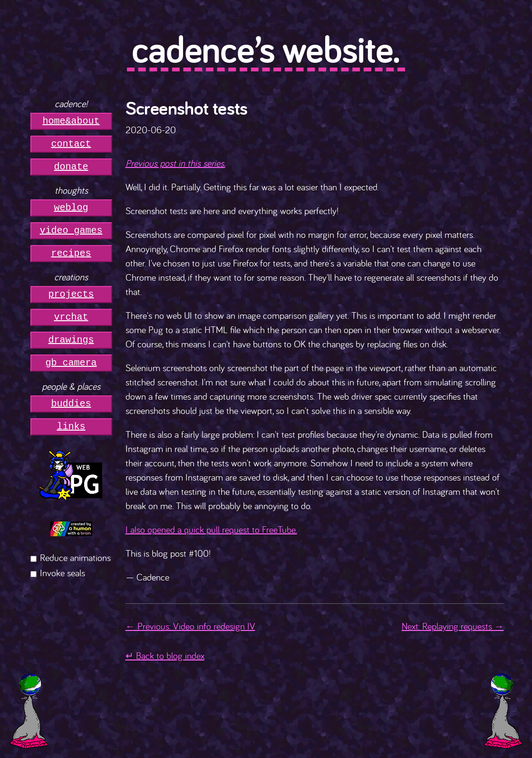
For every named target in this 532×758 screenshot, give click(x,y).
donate (71, 167)
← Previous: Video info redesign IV (190, 626)
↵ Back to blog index (165, 655)
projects (71, 294)
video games (71, 231)
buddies (71, 404)
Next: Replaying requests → (453, 626)
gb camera (71, 363)
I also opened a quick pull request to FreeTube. (211, 529)
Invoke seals (63, 573)
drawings (71, 340)
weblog (71, 208)
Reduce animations (75, 557)
